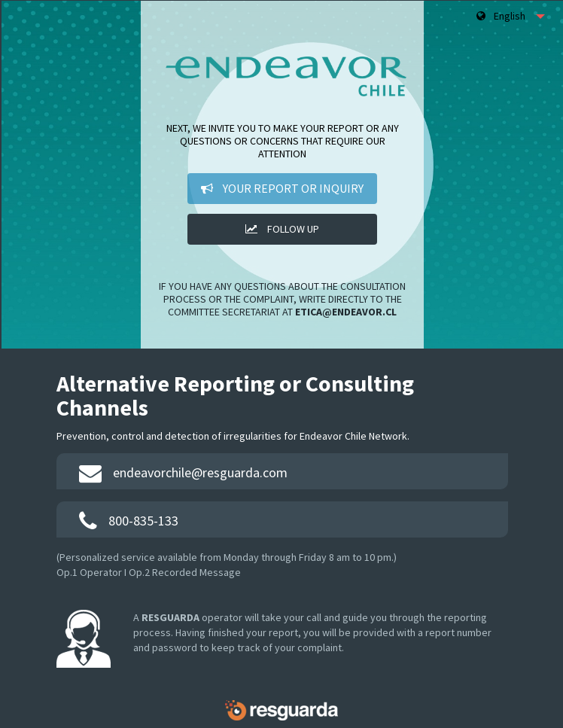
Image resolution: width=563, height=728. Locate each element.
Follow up (282, 229)
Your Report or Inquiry (282, 188)
